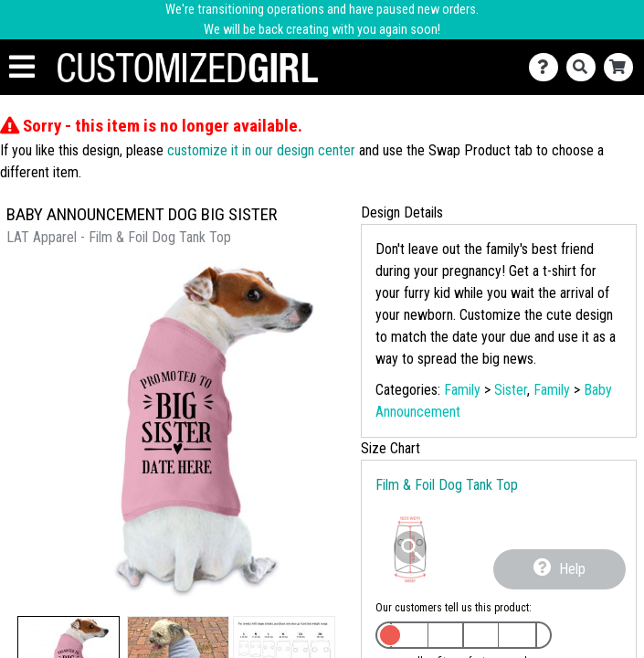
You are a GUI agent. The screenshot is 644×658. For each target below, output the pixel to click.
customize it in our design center (261, 150)
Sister (511, 390)
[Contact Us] (548, 67)
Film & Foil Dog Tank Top (447, 485)
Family (462, 390)
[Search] (585, 67)
